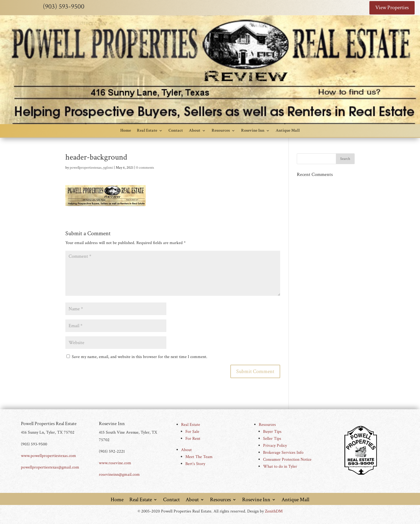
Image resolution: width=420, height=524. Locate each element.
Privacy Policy (275, 446)
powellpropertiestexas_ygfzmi (91, 168)
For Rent (193, 439)
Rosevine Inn (253, 130)
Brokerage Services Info (283, 453)
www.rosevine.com (115, 463)
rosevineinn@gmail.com (119, 475)
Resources (221, 130)
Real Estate (147, 130)
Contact (176, 130)
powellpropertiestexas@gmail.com (50, 467)
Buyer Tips (272, 432)
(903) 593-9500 (64, 6)
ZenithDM (274, 511)
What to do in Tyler (280, 467)
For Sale (192, 432)
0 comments (145, 168)
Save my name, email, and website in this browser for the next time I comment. (140, 357)
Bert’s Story (195, 464)
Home (126, 130)
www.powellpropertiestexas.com (48, 456)
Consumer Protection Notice (287, 460)
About (195, 130)
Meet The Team (199, 457)
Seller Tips (272, 439)
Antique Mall (288, 130)
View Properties (392, 8)
